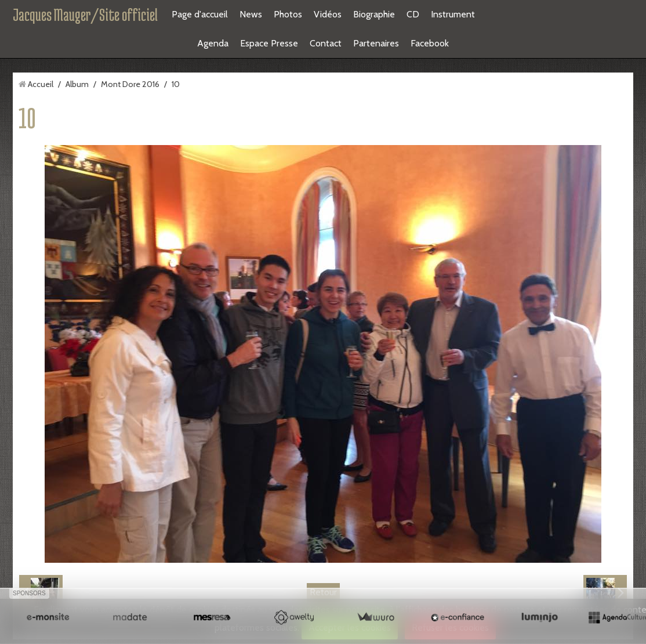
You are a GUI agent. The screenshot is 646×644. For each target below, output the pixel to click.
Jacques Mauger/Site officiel (85, 15)
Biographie (374, 14)
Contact (326, 43)
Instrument (453, 14)
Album (77, 84)
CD (413, 14)
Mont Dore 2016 (130, 84)
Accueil (41, 84)
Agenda (213, 43)
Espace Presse (269, 43)
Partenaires (376, 43)
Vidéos (328, 14)
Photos (288, 14)
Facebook (430, 43)
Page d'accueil (200, 14)
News (251, 14)
